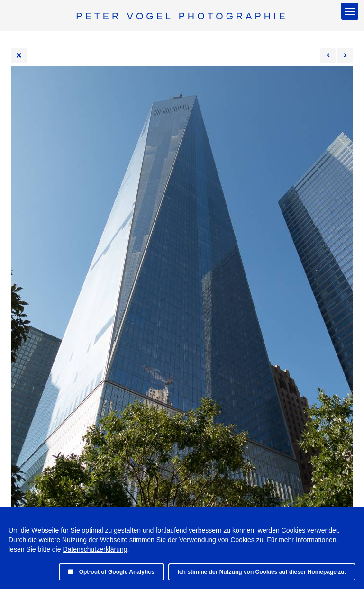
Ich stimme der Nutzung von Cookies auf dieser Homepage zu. (262, 572)
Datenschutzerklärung (95, 549)
